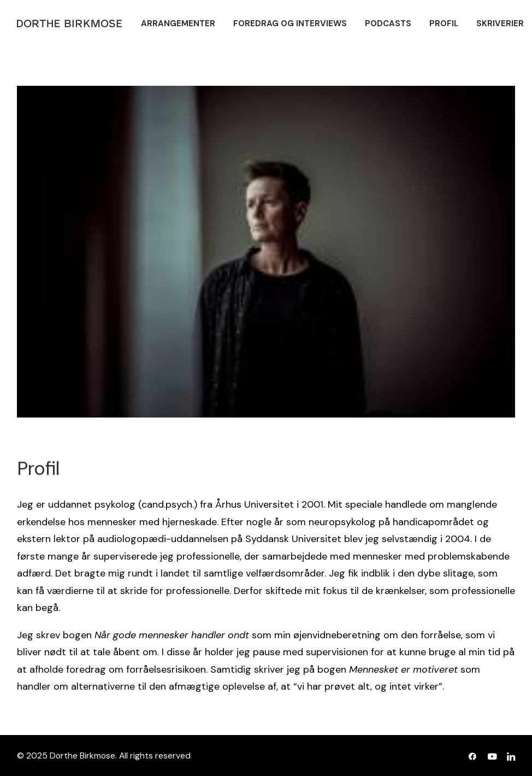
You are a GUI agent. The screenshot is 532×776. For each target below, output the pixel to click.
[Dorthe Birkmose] (71, 23)
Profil (444, 23)
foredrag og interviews (290, 23)
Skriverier (500, 23)
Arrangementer (178, 23)
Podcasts (388, 23)
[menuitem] (178, 23)
